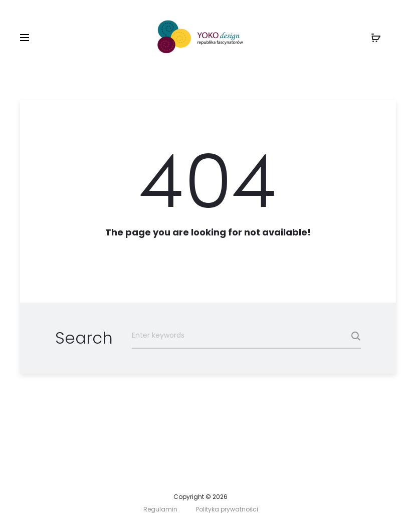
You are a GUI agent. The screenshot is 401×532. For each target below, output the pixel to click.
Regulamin (160, 509)
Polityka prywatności (227, 509)
